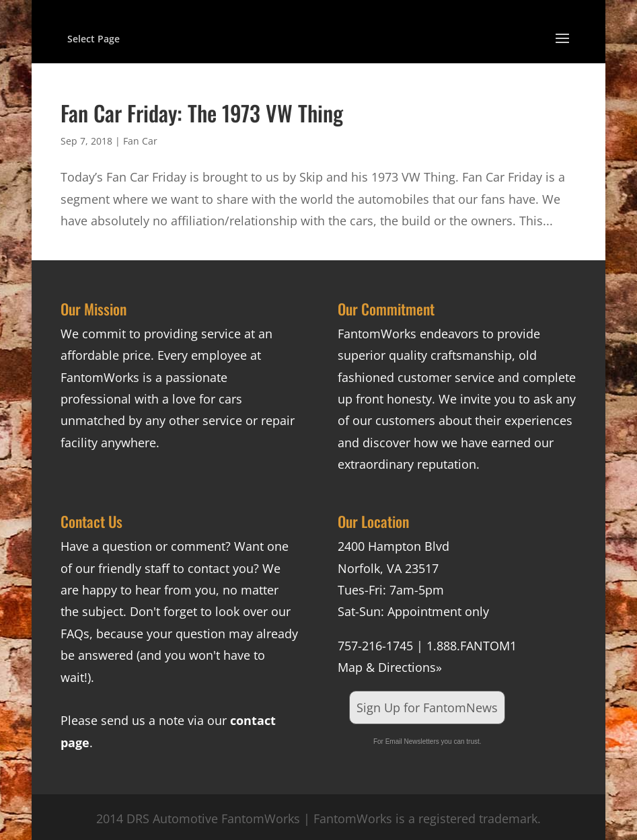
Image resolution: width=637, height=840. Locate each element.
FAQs (75, 634)
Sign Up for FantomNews (427, 708)
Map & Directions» (390, 667)
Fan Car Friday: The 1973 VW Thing (202, 113)
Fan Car (140, 141)
